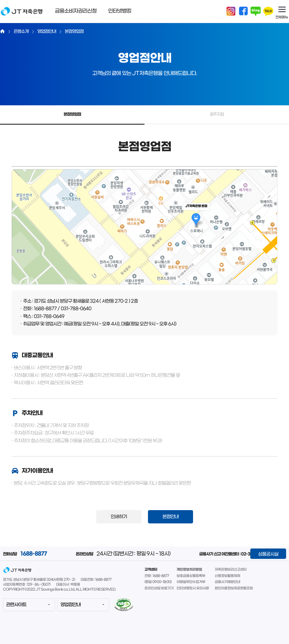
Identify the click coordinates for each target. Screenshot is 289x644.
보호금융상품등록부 (191, 576)
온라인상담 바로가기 (159, 588)
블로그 (256, 12)
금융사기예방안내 (227, 582)
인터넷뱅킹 (120, 11)
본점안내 (171, 517)
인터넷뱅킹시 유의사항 (193, 588)
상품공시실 (268, 554)
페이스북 (243, 12)
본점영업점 (72, 114)
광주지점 (217, 114)
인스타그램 (231, 12)
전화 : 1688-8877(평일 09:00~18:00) (158, 579)
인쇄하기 (119, 517)
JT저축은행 (22, 15)
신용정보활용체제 (227, 576)
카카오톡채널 (268, 12)
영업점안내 (71, 605)
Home (2, 31)
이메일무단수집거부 (191, 582)
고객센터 (151, 570)
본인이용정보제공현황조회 (234, 588)
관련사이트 (16, 605)
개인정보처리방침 (189, 570)
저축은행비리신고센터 (231, 570)
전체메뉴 (282, 17)
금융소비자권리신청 (76, 11)
